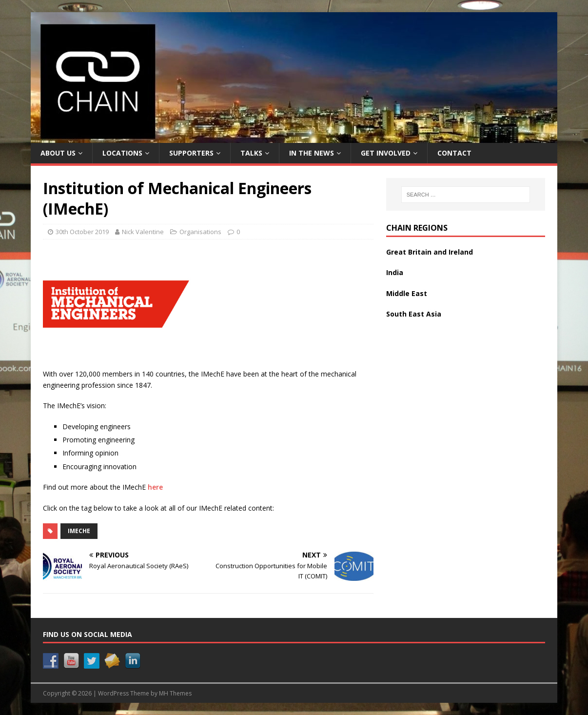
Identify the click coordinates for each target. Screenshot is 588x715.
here (155, 487)
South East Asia (414, 314)
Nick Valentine (143, 232)
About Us (58, 153)
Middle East (407, 293)
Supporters (191, 153)
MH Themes (175, 693)
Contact (454, 153)
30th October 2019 (82, 232)
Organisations (200, 232)
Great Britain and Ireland (430, 252)
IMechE (79, 531)
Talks (251, 153)
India (395, 272)
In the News (312, 153)
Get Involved (386, 153)
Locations (122, 153)
